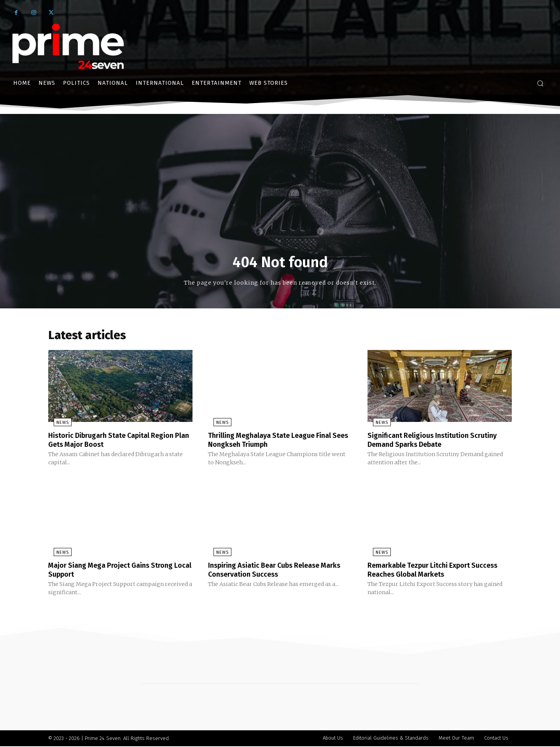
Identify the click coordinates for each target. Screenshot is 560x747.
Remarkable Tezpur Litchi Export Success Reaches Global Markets (427, 571)
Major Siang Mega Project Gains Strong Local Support (117, 571)
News (57, 425)
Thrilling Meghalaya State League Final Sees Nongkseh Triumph (276, 442)
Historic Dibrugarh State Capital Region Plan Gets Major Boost (118, 442)
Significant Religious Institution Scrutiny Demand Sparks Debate (438, 442)
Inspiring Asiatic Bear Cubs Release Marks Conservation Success (271, 571)
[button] (540, 83)
